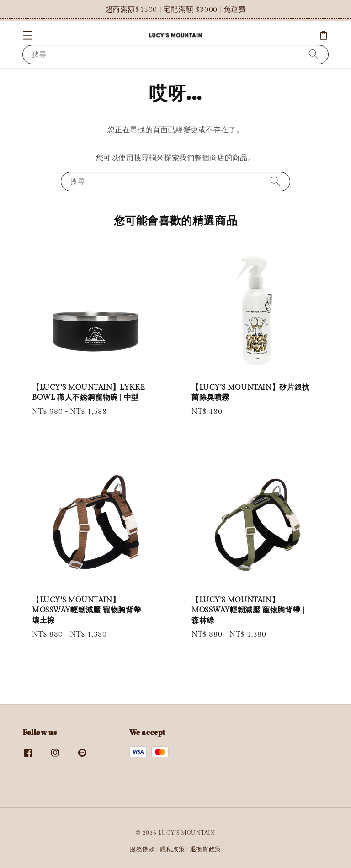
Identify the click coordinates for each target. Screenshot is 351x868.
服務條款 (142, 849)
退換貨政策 (206, 849)
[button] (27, 35)
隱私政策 (173, 849)
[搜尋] (314, 54)
